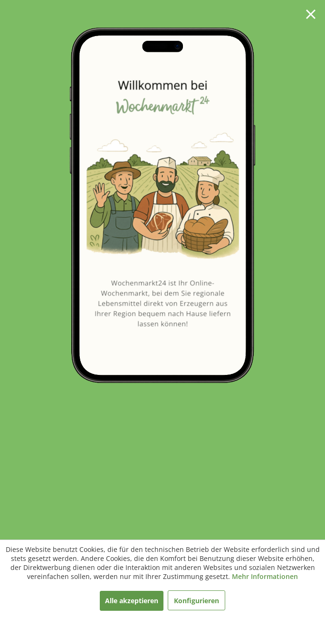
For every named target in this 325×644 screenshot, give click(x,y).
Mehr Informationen (265, 576)
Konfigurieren (196, 601)
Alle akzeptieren (132, 601)
